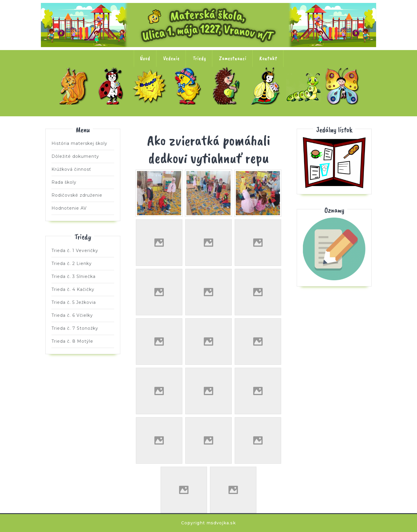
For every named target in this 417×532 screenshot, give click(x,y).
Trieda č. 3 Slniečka (151, 86)
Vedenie (171, 58)
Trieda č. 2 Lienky (112, 86)
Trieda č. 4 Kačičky (189, 86)
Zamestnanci (233, 58)
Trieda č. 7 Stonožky (305, 86)
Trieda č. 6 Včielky (266, 86)
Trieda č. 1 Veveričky (74, 86)
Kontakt (268, 58)
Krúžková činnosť (71, 169)
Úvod (145, 58)
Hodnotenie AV (69, 208)
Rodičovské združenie (77, 195)
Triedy (199, 58)
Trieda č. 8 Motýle (343, 86)
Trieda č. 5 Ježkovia (228, 86)
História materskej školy (79, 143)
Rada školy (64, 182)
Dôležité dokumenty (75, 156)
